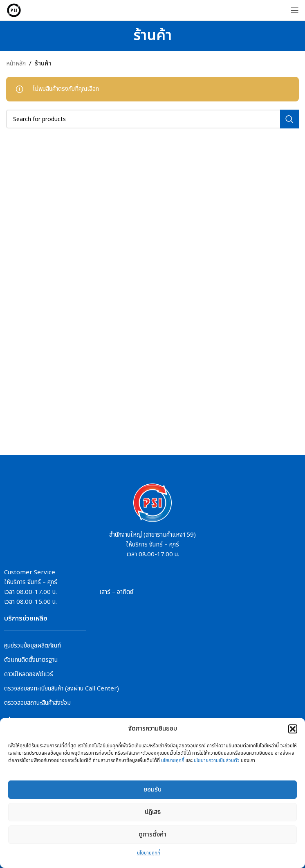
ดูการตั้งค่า (152, 835)
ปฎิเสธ (153, 812)
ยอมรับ (152, 790)
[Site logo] (14, 10)
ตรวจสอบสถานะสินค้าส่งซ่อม (37, 703)
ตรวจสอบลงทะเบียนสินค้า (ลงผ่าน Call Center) (62, 689)
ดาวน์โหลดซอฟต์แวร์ (29, 674)
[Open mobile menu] (295, 10)
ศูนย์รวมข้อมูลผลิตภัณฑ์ (33, 646)
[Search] (152, 119)
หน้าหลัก (16, 64)
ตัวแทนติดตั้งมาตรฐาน (31, 660)
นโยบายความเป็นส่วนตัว (217, 760)
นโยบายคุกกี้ (173, 760)
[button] (293, 729)
